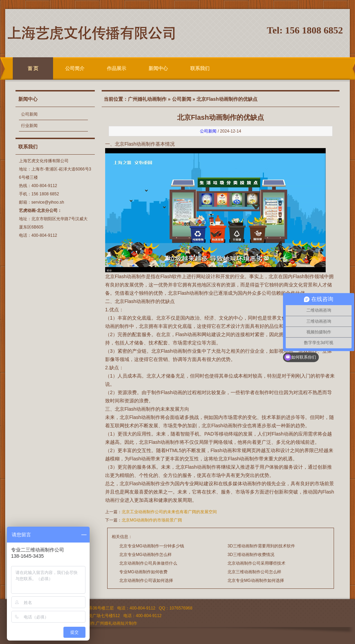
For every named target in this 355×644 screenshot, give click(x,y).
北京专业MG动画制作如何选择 (256, 580)
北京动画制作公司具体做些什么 (148, 563)
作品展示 (116, 68)
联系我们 (200, 68)
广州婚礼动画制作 (147, 99)
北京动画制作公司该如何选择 (146, 580)
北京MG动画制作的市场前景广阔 (152, 520)
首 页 (33, 68)
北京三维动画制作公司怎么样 (254, 572)
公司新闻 (29, 114)
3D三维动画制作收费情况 (251, 555)
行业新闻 (29, 126)
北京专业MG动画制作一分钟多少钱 (151, 546)
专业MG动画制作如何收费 (143, 572)
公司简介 (75, 68)
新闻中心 (158, 68)
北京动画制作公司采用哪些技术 (256, 563)
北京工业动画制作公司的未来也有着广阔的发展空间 (169, 512)
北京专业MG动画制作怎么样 (145, 555)
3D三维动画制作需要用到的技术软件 (261, 546)
